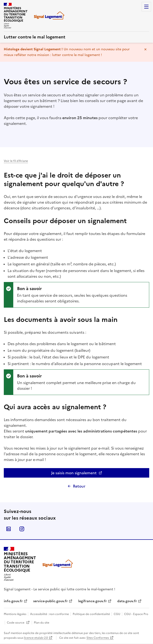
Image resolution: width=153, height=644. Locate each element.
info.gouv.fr (13, 601)
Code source (18, 623)
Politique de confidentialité (92, 614)
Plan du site (42, 623)
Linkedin (9, 529)
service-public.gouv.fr (50, 601)
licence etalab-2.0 (36, 638)
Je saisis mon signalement (89, 474)
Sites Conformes (98, 638)
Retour (79, 486)
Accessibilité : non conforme (50, 614)
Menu (146, 7)
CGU (117, 614)
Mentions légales (15, 614)
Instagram (22, 529)
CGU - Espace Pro (136, 614)
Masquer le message (145, 49)
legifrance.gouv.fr (92, 601)
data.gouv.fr (127, 601)
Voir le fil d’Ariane (16, 161)
